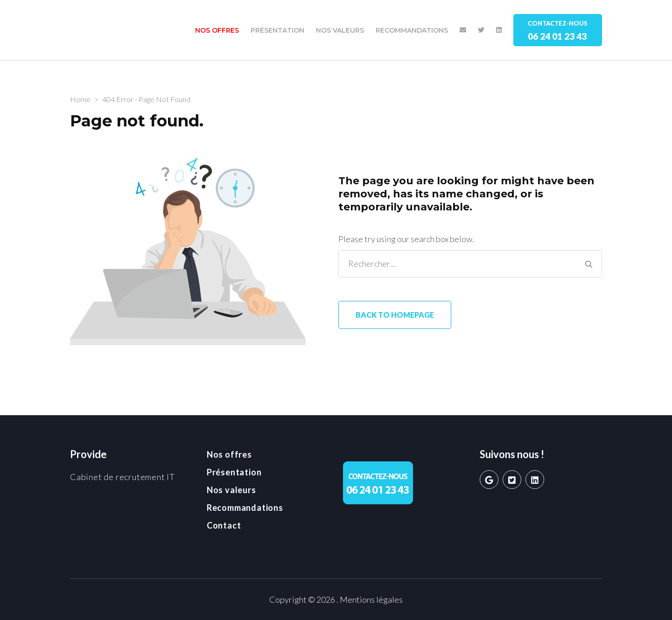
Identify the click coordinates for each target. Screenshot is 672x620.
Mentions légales (371, 599)
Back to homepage (395, 315)
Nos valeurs (340, 30)
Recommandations (412, 30)
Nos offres (217, 30)
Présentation (277, 30)
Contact (224, 525)
